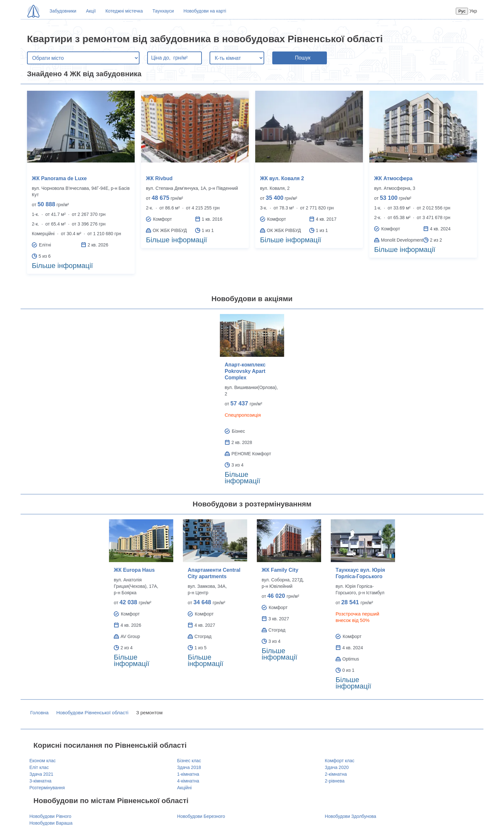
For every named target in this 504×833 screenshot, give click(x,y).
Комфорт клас (340, 761)
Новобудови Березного (201, 816)
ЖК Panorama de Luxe (59, 178)
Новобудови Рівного (50, 816)
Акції (91, 11)
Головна (39, 713)
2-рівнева (335, 781)
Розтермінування (47, 788)
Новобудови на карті (205, 11)
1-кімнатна (188, 774)
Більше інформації (62, 266)
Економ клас (43, 761)
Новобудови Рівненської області (92, 713)
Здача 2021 (41, 774)
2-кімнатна (336, 774)
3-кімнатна (40, 781)
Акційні (184, 788)
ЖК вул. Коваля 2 (282, 178)
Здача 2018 (189, 767)
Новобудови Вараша (51, 823)
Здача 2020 (337, 767)
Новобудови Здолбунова (351, 816)
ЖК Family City (280, 570)
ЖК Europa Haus (134, 570)
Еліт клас (39, 767)
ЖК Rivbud (159, 178)
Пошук (302, 58)
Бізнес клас (189, 761)
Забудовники (63, 11)
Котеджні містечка (124, 11)
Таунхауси (163, 11)
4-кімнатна (188, 781)
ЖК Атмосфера (393, 178)
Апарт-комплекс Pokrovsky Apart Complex (245, 371)
